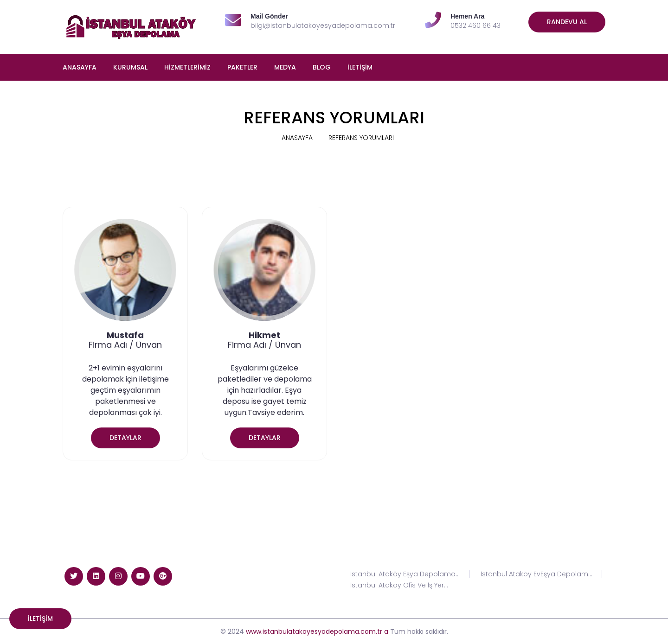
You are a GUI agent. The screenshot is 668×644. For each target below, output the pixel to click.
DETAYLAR (125, 438)
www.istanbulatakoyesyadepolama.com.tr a (317, 631)
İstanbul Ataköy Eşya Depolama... (405, 574)
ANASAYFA (80, 67)
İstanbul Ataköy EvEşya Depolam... (536, 574)
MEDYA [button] (285, 67)
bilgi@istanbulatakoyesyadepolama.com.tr (323, 26)
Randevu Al (567, 22)
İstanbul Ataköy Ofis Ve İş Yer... (399, 585)
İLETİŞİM (360, 67)
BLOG (322, 67)
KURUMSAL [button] (130, 67)
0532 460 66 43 (475, 26)
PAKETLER (242, 67)
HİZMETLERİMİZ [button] (187, 67)
